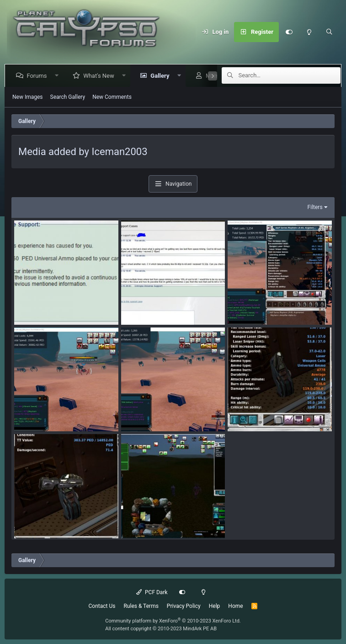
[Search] (329, 32)
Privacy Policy (184, 606)
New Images (28, 97)
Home (235, 606)
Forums (38, 76)
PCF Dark (152, 592)
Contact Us (102, 606)
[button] (58, 76)
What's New (101, 76)
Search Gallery (68, 97)
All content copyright (161, 629)
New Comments (112, 97)
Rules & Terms (141, 606)
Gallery (162, 76)
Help (215, 606)
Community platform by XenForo (173, 621)
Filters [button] (315, 207)
